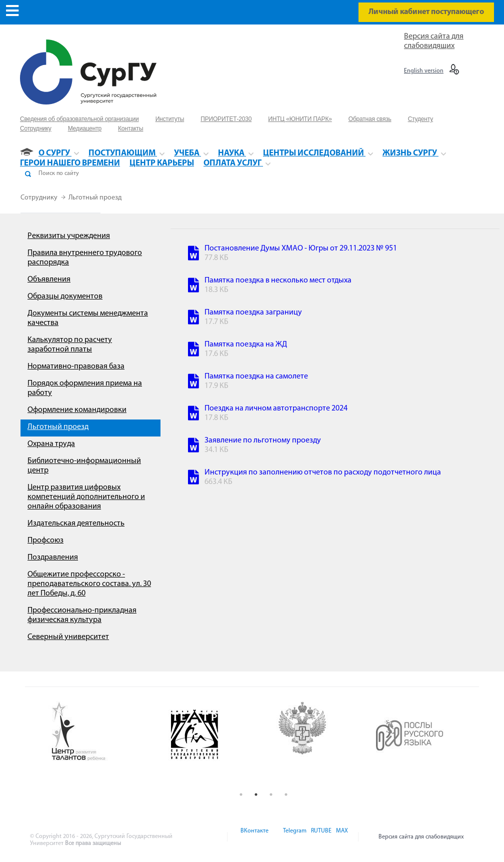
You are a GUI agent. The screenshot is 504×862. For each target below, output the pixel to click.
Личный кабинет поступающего (426, 12)
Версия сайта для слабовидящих (421, 837)
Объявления (49, 279)
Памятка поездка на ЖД (246, 344)
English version (424, 71)
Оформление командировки (77, 410)
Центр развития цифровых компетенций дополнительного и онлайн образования (86, 497)
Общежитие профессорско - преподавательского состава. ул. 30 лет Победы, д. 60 (89, 584)
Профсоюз (45, 540)
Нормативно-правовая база (76, 366)
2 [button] (256, 794)
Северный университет (68, 637)
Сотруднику (40, 198)
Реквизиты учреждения (69, 236)
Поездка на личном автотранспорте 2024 (276, 408)
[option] (102, 732)
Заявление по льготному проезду (263, 440)
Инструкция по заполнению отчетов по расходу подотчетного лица (323, 472)
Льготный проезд (95, 198)
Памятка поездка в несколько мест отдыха (278, 280)
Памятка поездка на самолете (256, 376)
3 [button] (271, 794)
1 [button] (241, 794)
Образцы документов (65, 296)
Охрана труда (51, 444)
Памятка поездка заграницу (253, 312)
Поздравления (53, 557)
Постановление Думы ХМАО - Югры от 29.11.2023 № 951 (301, 248)
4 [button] (286, 794)
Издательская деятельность (76, 523)
